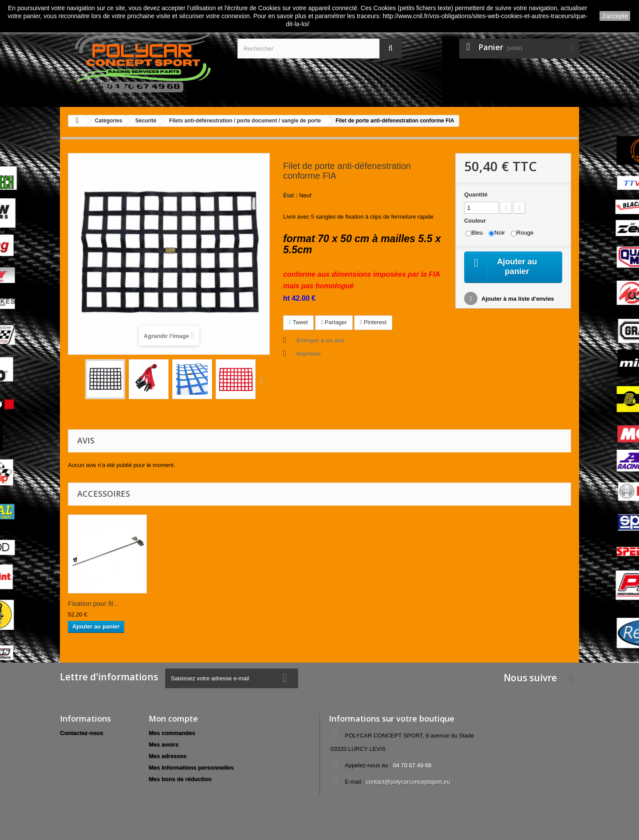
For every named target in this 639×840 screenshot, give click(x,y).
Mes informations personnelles (191, 767)
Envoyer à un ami (320, 340)
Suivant (264, 381)
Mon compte (173, 718)
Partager (334, 322)
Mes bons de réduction (180, 779)
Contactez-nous (82, 733)
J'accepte (615, 16)
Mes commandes (172, 733)
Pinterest (373, 322)
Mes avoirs (164, 744)
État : (290, 195)
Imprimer (309, 354)
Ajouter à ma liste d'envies (517, 300)
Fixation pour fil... (93, 603)
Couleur (476, 221)
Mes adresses (168, 756)
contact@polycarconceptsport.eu (408, 782)
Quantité (476, 194)
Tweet (298, 322)
